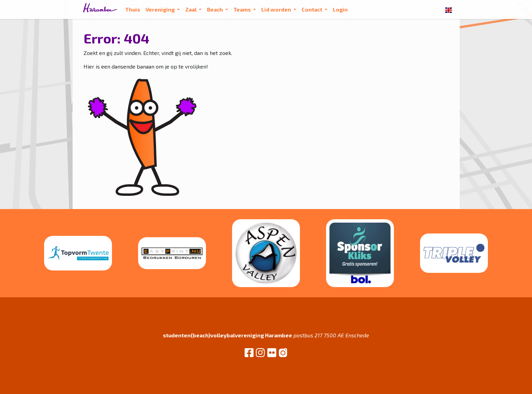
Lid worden (277, 9)
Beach (215, 9)
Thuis (133, 9)
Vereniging (161, 9)
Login (340, 9)
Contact (312, 9)
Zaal (191, 9)
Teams (243, 9)
